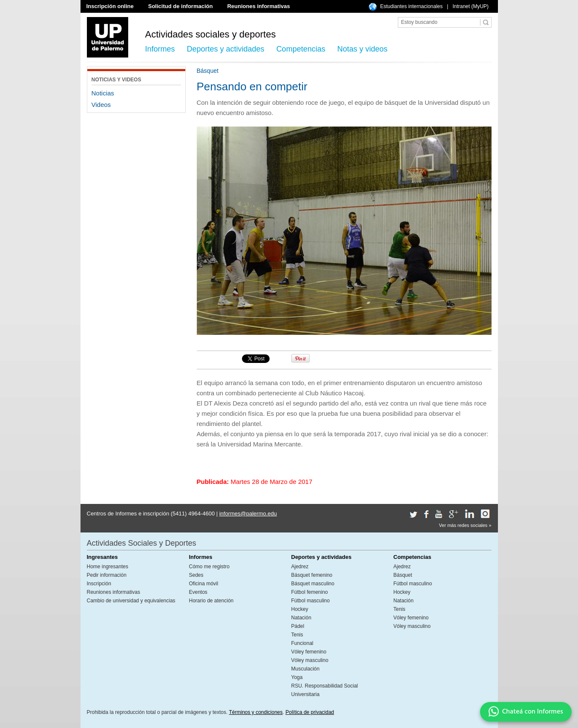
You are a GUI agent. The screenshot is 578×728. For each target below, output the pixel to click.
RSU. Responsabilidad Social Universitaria (325, 690)
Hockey (300, 609)
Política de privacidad (310, 712)
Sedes (196, 575)
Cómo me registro (209, 567)
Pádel (298, 626)
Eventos (198, 592)
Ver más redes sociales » (465, 525)
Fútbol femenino (310, 592)
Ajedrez (300, 567)
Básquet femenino (312, 575)
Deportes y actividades (226, 49)
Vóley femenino (309, 652)
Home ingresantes (108, 567)
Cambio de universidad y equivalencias (131, 601)
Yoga (297, 677)
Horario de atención (211, 601)
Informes (160, 49)
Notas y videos (362, 49)
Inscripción (99, 584)
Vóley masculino (310, 660)
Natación (301, 618)
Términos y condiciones (256, 712)
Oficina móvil (204, 584)
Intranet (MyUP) (470, 6)
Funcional (302, 643)
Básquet (403, 575)
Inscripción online (110, 6)
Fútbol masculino (311, 601)
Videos (101, 105)
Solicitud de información (181, 6)
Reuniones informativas (258, 6)
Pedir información (107, 575)
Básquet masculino (313, 584)
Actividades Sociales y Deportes (142, 543)
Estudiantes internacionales (412, 6)
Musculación (306, 669)
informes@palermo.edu (248, 514)
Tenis (297, 635)
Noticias (103, 93)
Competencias (301, 49)
